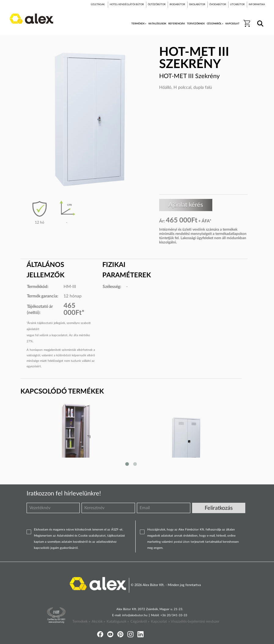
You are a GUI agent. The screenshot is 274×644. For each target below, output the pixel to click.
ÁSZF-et (117, 530)
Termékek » (81, 621)
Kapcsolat (159, 621)
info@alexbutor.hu (135, 615)
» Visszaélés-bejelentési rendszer (194, 621)
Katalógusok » (118, 621)
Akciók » (98, 621)
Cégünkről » (140, 621)
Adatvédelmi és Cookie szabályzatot (81, 536)
